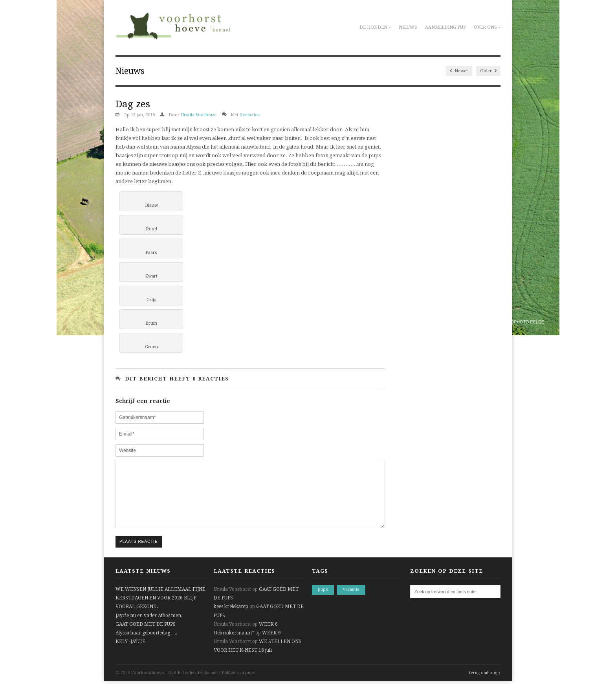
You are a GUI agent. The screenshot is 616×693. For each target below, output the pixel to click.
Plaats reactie (139, 553)
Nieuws (408, 27)
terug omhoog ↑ (485, 685)
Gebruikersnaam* (234, 645)
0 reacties (250, 115)
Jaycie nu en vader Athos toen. (149, 627)
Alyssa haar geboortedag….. (146, 645)
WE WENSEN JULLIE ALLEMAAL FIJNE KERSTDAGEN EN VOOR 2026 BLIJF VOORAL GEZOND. (160, 610)
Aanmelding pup (445, 27)
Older (488, 71)
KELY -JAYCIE (130, 653)
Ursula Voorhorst (199, 115)
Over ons (487, 27)
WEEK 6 (268, 636)
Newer (459, 71)
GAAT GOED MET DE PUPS (146, 636)
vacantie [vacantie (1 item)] (351, 601)
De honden (375, 27)
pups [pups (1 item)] (323, 601)
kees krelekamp (231, 618)
